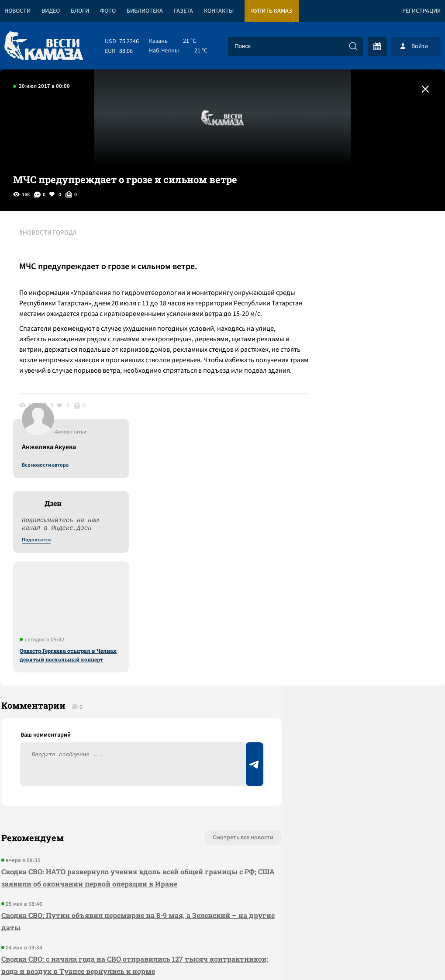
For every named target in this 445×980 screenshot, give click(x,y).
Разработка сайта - (412, 955)
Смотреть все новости (209, 620)
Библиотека (145, 11)
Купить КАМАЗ (272, 11)
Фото (108, 11)
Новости (17, 11)
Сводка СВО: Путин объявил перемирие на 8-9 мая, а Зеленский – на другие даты (123, 704)
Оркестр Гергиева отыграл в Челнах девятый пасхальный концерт (371, 432)
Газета (183, 11)
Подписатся (339, 317)
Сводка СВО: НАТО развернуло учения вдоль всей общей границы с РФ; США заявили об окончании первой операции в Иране (121, 660)
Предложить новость (359, 649)
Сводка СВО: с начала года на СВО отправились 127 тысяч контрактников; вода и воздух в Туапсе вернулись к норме (107, 747)
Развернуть (222, 922)
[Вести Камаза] (44, 46)
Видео (51, 11)
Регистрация (421, 11)
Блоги (80, 11)
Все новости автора (348, 242)
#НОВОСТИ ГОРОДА (50, 233)
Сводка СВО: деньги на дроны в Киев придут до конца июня (109, 785)
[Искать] (353, 46)
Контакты (219, 11)
